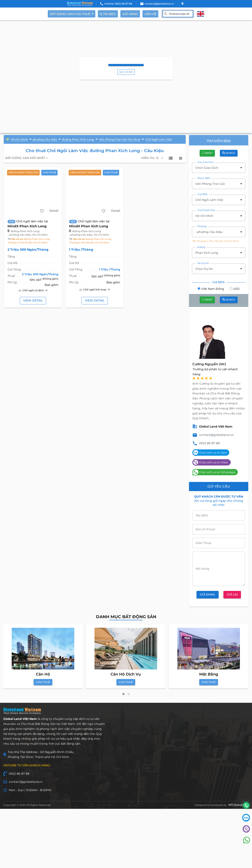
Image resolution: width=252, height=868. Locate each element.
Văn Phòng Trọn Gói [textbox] (210, 184)
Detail (54, 211)
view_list (170, 159)
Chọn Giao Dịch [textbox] (207, 168)
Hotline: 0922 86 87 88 (118, 4)
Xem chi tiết (126, 73)
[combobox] (219, 168)
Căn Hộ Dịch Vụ (126, 675)
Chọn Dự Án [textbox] (204, 270)
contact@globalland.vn (159, 4)
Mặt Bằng (209, 675)
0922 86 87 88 (209, 444)
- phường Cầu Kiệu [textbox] (209, 233)
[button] (123, 695)
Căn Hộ (43, 675)
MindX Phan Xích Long (27, 227)
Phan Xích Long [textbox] (207, 254)
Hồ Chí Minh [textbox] (204, 216)
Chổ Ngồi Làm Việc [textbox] (209, 200)
